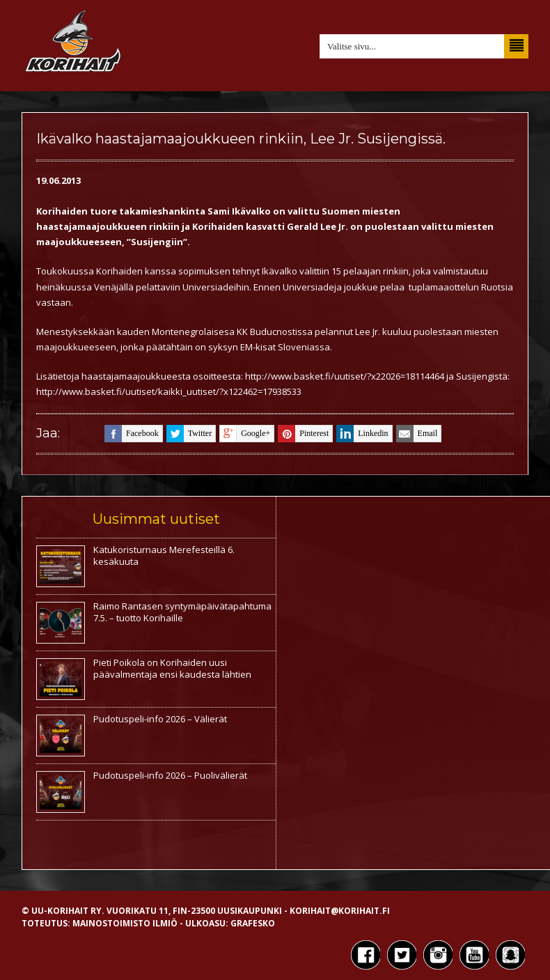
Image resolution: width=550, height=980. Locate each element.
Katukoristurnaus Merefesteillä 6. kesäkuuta (164, 555)
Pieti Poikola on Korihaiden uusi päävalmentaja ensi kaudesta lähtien (172, 668)
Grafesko (253, 923)
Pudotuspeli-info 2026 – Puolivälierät (170, 775)
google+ (245, 434)
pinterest (303, 434)
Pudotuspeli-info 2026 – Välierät (160, 719)
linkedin (362, 434)
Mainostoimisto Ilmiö (125, 923)
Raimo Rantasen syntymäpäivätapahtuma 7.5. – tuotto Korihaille (182, 612)
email (417, 434)
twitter (189, 434)
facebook (132, 434)
